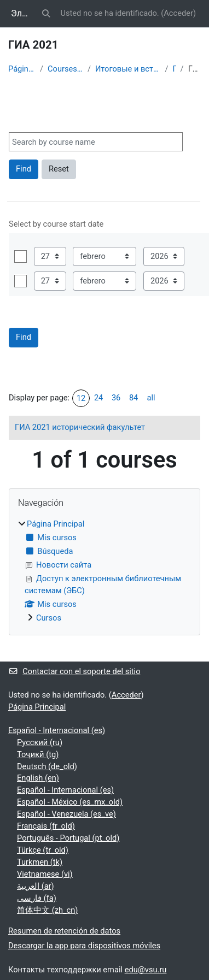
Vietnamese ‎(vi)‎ (45, 874)
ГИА (175, 69)
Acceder (178, 13)
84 (133, 398)
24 (98, 398)
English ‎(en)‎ (38, 778)
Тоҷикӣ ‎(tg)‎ (38, 754)
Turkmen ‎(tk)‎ (40, 862)
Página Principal (22, 69)
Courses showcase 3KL (65, 69)
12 (81, 398)
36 (116, 398)
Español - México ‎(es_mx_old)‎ (70, 802)
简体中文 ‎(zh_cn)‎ (47, 910)
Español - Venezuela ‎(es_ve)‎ (66, 814)
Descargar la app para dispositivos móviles (84, 946)
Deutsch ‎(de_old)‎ (47, 766)
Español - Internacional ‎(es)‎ (57, 730)
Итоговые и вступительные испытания (128, 69)
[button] (46, 14)
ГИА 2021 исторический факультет (80, 427)
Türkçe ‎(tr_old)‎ (43, 850)
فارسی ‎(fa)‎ (37, 898)
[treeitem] (104, 571)
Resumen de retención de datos (64, 931)
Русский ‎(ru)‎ (40, 742)
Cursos (49, 618)
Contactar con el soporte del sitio (74, 671)
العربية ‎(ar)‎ (36, 886)
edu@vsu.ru (146, 970)
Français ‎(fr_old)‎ (46, 826)
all (151, 398)
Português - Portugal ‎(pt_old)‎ (68, 838)
